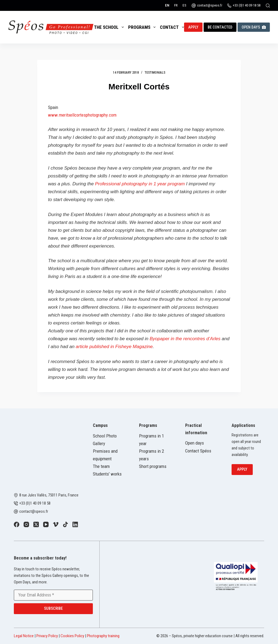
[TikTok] (65, 524)
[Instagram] (26, 524)
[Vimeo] (56, 524)
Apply (193, 27)
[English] (167, 5)
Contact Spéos (198, 451)
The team (101, 466)
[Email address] (53, 595)
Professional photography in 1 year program (140, 184)
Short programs (153, 466)
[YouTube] (46, 524)
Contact (173, 27)
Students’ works (107, 474)
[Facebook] (17, 524)
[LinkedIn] (75, 524)
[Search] (268, 6)
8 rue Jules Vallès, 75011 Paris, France (49, 495)
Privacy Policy (47, 636)
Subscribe (53, 608)
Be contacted (220, 27)
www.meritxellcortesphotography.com (82, 115)
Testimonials (155, 73)
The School (110, 27)
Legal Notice (24, 636)
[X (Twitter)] (36, 524)
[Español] (184, 5)
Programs (143, 27)
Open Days (254, 27)
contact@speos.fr (210, 5)
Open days (195, 443)
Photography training (103, 636)
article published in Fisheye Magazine (114, 347)
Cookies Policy (72, 636)
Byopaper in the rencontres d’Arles (185, 339)
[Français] (176, 5)
